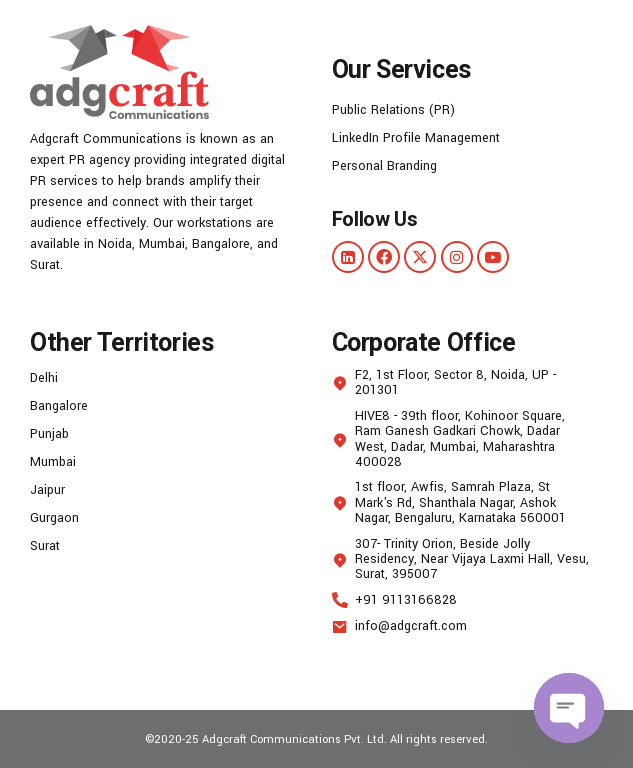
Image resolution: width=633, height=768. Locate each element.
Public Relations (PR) (393, 110)
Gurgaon (54, 518)
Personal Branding (384, 166)
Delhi (44, 378)
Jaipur (47, 490)
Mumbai (53, 462)
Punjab (49, 434)
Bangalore (59, 406)
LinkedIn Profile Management (416, 138)
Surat (45, 546)
